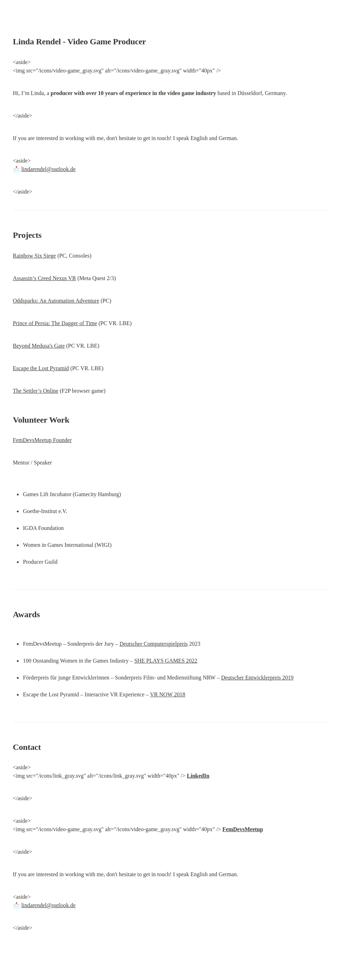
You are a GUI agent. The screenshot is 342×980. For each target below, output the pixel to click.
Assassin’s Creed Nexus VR (45, 278)
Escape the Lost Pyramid (41, 368)
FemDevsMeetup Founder (43, 440)
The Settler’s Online (36, 391)
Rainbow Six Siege (35, 256)
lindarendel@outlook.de (49, 169)
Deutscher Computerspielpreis (154, 644)
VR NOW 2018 (168, 694)
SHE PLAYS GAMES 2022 (166, 661)
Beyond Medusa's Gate (39, 346)
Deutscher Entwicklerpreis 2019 (257, 678)
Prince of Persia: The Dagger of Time (55, 323)
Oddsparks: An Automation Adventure (56, 301)
